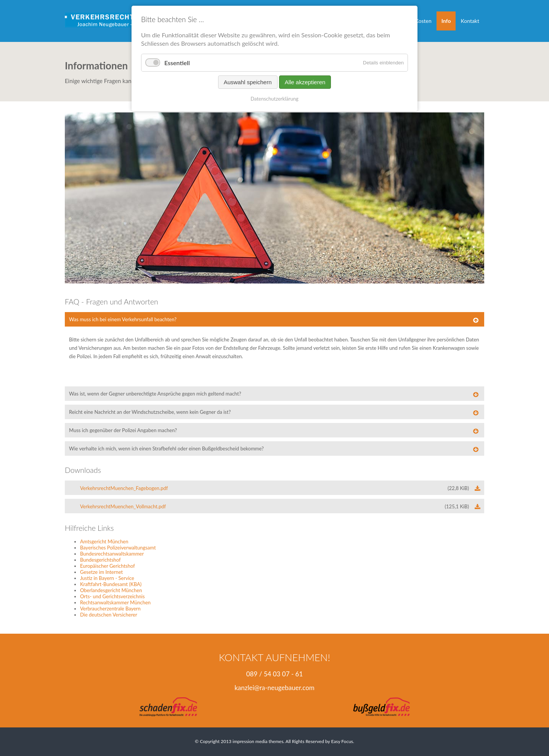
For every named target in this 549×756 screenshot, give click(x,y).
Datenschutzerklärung (274, 99)
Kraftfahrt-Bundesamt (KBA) (111, 584)
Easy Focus (342, 741)
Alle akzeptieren (305, 82)
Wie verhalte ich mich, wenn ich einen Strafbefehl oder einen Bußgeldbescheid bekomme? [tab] (166, 448)
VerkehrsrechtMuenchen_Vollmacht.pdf (274, 506)
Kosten (423, 21)
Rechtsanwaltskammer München (115, 602)
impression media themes (258, 741)
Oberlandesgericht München (111, 590)
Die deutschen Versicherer (109, 615)
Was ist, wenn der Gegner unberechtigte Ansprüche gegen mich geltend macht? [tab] (155, 394)
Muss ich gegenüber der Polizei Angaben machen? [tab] (123, 430)
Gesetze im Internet (101, 572)
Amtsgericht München (104, 541)
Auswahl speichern (248, 82)
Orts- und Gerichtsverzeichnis (112, 596)
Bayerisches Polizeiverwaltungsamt (118, 548)
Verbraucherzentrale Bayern (110, 609)
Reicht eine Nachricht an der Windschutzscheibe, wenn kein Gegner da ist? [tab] (150, 412)
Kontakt (470, 21)
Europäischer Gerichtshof (108, 566)
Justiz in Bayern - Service (107, 578)
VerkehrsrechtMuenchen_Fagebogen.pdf (274, 488)
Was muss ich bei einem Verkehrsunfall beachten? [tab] (123, 319)
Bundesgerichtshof (100, 560)
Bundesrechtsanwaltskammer (112, 554)
